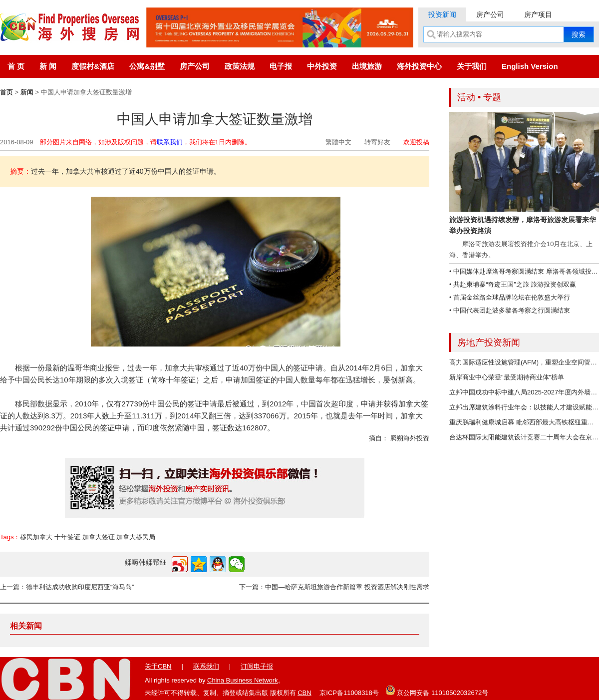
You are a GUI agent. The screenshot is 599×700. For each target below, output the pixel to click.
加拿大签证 (99, 537)
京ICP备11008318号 (349, 693)
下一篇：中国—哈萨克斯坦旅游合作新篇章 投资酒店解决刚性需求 (334, 587)
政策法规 (240, 66)
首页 (6, 92)
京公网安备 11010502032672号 (437, 690)
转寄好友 (377, 142)
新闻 (27, 92)
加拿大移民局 (136, 537)
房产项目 (538, 14)
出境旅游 (367, 66)
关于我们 (472, 66)
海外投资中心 (419, 66)
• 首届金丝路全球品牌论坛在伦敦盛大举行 (510, 297)
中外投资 (322, 66)
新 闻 (48, 66)
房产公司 (490, 14)
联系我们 (170, 142)
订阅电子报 (257, 666)
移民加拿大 (36, 537)
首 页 (16, 66)
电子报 (281, 66)
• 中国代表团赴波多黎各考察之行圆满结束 (510, 310)
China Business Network (243, 680)
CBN (304, 693)
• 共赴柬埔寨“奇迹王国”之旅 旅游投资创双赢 (513, 284)
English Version (530, 66)
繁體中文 (338, 142)
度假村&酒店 (93, 66)
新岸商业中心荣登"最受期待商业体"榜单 (507, 377)
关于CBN (158, 666)
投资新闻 (442, 14)
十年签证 (67, 537)
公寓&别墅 (147, 66)
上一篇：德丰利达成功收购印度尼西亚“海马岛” (67, 587)
